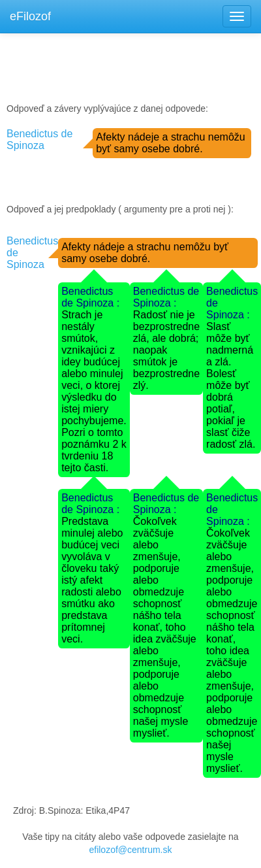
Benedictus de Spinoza (39, 140)
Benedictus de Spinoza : (90, 297)
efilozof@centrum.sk (130, 850)
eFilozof (30, 16)
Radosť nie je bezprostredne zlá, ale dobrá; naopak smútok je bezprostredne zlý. (166, 350)
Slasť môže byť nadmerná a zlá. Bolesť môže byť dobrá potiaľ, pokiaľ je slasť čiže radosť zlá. (231, 385)
